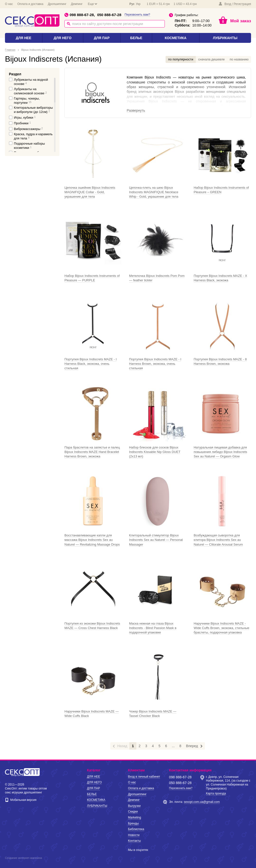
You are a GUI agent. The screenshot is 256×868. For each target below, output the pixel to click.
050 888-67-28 (109, 15)
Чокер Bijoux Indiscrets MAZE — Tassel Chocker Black (153, 714)
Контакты (134, 841)
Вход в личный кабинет (144, 777)
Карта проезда (216, 793)
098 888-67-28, (80, 15)
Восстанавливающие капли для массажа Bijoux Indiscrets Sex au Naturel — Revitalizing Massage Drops (92, 540)
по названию (239, 59)
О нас (9, 4)
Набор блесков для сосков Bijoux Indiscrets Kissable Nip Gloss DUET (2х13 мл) (155, 452)
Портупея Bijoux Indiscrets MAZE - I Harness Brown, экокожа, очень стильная (155, 364)
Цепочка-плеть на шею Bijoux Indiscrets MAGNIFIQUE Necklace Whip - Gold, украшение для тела (154, 192)
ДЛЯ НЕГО (62, 38)
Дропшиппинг (57, 4)
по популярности (181, 59)
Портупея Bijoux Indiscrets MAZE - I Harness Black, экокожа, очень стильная (91, 364)
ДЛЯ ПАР (102, 38)
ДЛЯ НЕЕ (24, 38)
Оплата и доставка (30, 4)
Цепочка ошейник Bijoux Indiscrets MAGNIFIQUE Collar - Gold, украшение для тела (90, 192)
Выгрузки (134, 806)
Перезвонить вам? (137, 15)
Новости (134, 835)
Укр (138, 4)
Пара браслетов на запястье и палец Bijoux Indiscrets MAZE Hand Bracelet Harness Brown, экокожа (92, 452)
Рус (132, 4)
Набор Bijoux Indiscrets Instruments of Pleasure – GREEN (221, 190)
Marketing (134, 817)
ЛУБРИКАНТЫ (225, 38)
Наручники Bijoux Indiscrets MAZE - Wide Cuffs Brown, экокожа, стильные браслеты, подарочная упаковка (221, 628)
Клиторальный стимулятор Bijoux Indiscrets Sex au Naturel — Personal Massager (156, 540)
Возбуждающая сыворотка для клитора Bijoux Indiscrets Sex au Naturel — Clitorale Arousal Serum (218, 540)
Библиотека (136, 829)
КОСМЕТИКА (176, 38)
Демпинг (77, 4)
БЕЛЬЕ (136, 38)
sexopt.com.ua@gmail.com (202, 802)
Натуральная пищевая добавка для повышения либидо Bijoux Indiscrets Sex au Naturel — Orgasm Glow (220, 452)
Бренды (133, 823)
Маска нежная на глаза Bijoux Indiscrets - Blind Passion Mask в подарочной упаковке (153, 628)
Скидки (133, 812)
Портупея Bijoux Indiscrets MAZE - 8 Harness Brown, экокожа (220, 361)
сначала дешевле (212, 59)
